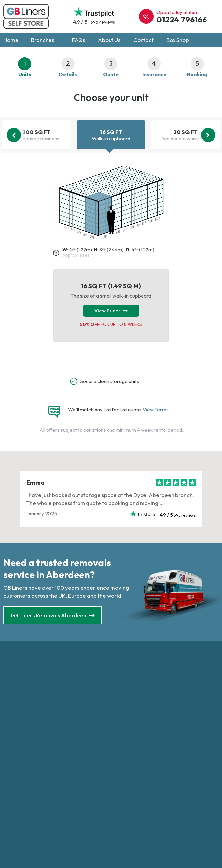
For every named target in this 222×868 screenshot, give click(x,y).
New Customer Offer (134, 774)
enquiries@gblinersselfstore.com (155, 684)
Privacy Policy (127, 747)
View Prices (111, 311)
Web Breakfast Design (163, 799)
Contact (143, 40)
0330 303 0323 (136, 675)
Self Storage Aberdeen (29, 747)
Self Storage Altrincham (30, 756)
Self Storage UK (139, 734)
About (118, 765)
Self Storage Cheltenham (31, 774)
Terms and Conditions (135, 756)
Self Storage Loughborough (34, 791)
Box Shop (178, 40)
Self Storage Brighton (27, 765)
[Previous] (14, 135)
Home (11, 40)
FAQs (79, 40)
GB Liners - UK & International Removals (156, 783)
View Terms (156, 410)
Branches (45, 40)
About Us (109, 40)
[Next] (208, 135)
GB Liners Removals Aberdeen (53, 616)
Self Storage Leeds (24, 783)
